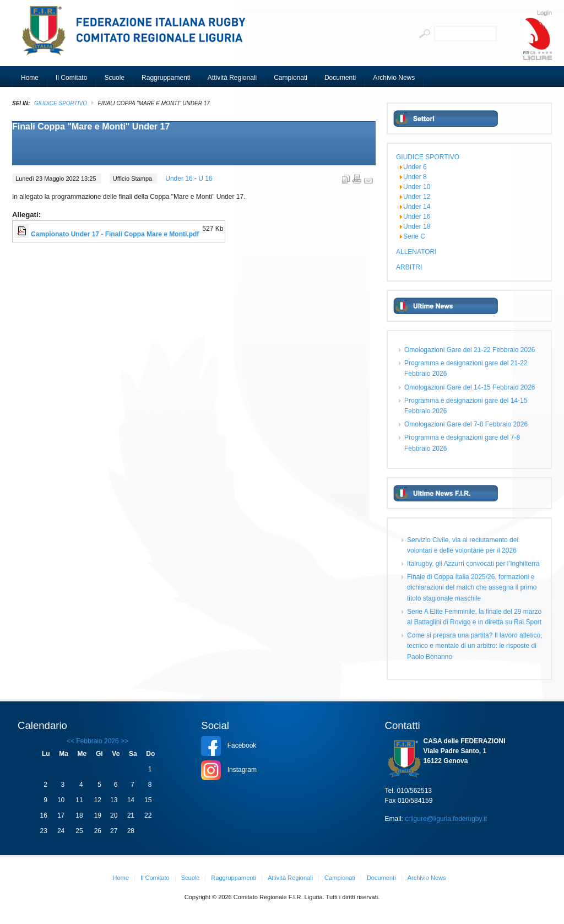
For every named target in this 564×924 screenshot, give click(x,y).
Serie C (414, 236)
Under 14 (417, 207)
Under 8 (415, 177)
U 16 (205, 179)
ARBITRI (409, 267)
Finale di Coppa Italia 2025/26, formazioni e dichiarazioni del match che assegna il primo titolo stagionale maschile (472, 587)
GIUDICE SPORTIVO (61, 103)
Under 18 (417, 226)
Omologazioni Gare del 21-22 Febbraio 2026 (470, 350)
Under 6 (415, 167)
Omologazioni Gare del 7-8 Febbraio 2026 (466, 424)
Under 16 (180, 179)
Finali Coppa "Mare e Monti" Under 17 (91, 126)
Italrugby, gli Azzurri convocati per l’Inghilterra (473, 564)
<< (70, 741)
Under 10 (417, 187)
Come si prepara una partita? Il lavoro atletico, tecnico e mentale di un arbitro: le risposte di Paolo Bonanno (474, 646)
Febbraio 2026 (97, 741)
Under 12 (417, 197)
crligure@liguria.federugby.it (446, 819)
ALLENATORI (416, 252)
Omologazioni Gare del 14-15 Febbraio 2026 (470, 387)
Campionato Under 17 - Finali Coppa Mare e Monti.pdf (115, 234)
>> (124, 741)
